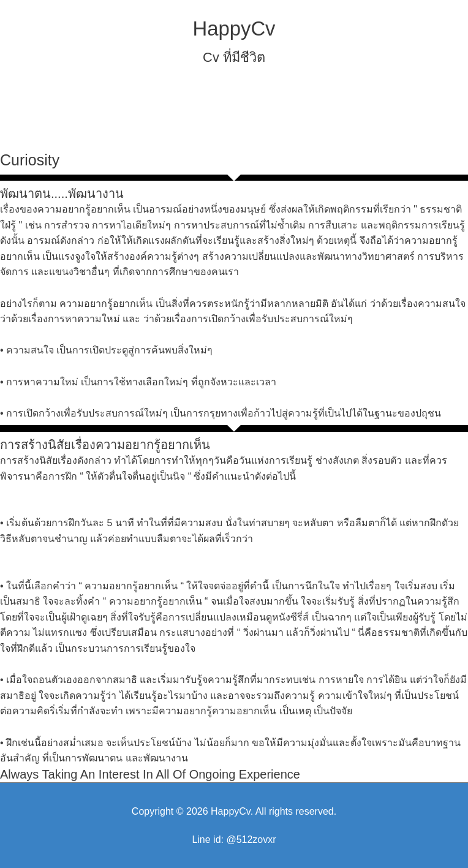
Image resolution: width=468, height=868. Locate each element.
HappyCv (234, 28)
